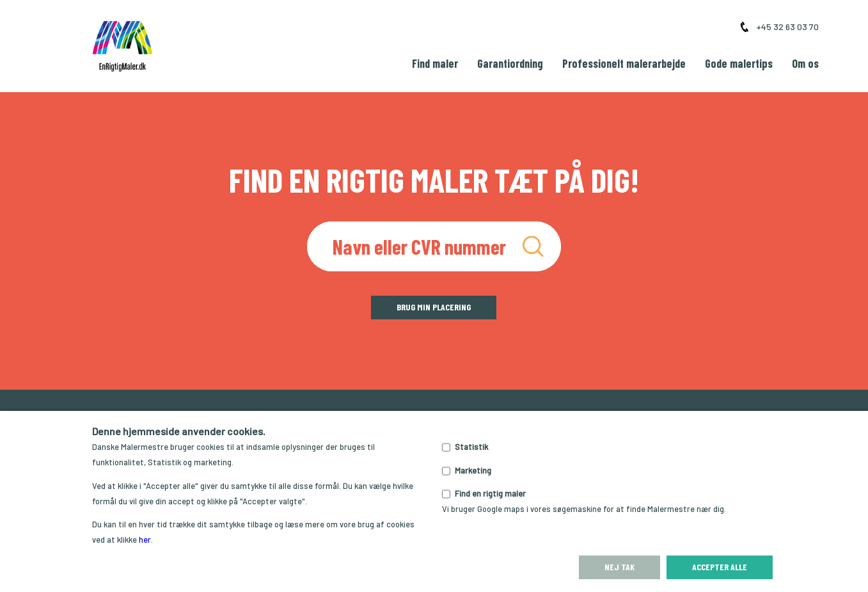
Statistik (471, 447)
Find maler (435, 63)
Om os (805, 63)
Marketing (473, 470)
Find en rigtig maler (490, 493)
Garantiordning (510, 63)
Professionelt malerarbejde (624, 63)
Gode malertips (739, 63)
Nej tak (619, 567)
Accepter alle (720, 567)
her (145, 540)
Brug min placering (434, 307)
